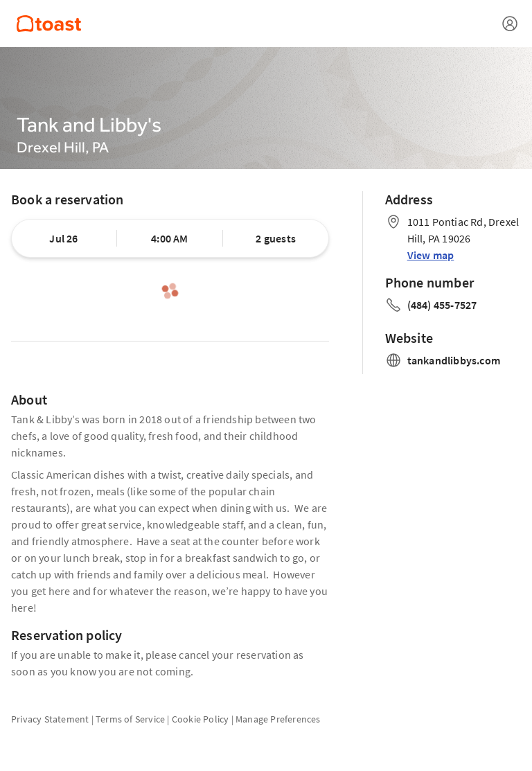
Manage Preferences (278, 719)
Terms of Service (130, 719)
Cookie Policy (201, 719)
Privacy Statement (50, 719)
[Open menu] (510, 24)
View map (431, 255)
